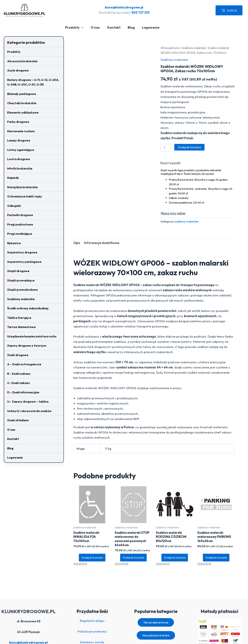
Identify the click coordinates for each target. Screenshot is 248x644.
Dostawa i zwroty (92, 642)
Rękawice (14, 243)
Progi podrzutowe (20, 224)
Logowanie (151, 27)
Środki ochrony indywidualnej (28, 308)
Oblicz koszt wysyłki (171, 164)
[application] (84, 28)
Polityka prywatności (92, 631)
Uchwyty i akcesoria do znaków (29, 411)
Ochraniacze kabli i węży (25, 196)
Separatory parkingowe (24, 262)
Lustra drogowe (19, 159)
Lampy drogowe (19, 140)
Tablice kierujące (19, 318)
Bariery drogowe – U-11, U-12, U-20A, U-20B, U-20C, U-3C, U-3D (33, 82)
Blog (132, 27)
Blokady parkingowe (22, 94)
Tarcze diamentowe (21, 327)
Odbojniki (14, 206)
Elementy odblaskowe (23, 112)
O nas (97, 27)
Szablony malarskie (21, 299)
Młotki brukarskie (20, 168)
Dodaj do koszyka (189, 147)
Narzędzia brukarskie (22, 187)
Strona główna (170, 48)
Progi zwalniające (20, 234)
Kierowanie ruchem (21, 131)
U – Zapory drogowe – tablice (28, 402)
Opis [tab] (77, 243)
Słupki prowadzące (21, 280)
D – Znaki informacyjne (23, 392)
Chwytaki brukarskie (22, 103)
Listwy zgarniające (21, 150)
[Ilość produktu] (166, 148)
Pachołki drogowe (20, 215)
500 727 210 (141, 12)
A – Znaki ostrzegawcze (24, 364)
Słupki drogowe (18, 271)
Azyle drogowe (18, 70)
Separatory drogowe (22, 252)
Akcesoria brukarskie (22, 61)
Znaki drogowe (18, 355)
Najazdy (13, 178)
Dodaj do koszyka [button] (92, 557)
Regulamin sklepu (92, 621)
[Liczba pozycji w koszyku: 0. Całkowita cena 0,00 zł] (229, 10)
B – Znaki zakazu (19, 374)
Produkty (77, 28)
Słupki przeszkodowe (22, 290)
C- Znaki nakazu (19, 383)
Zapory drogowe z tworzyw (27, 346)
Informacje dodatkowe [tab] (102, 243)
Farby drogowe (18, 122)
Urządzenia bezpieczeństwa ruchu (32, 336)
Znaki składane (18, 420)
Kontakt (115, 27)
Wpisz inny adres (173, 213)
